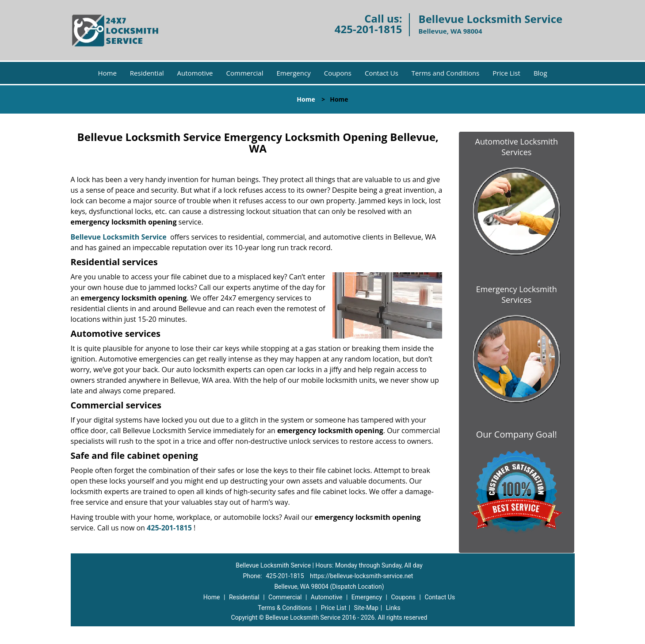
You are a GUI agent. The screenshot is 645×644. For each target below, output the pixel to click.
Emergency (293, 73)
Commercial (245, 73)
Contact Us (382, 73)
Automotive (195, 73)
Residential (147, 73)
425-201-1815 (368, 29)
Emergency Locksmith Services (517, 294)
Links (393, 608)
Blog (540, 73)
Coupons (338, 73)
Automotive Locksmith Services (517, 147)
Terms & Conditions (285, 608)
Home (107, 73)
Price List (506, 73)
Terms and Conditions (446, 73)
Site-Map (366, 608)
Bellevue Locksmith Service (119, 237)
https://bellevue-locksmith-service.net (361, 576)
